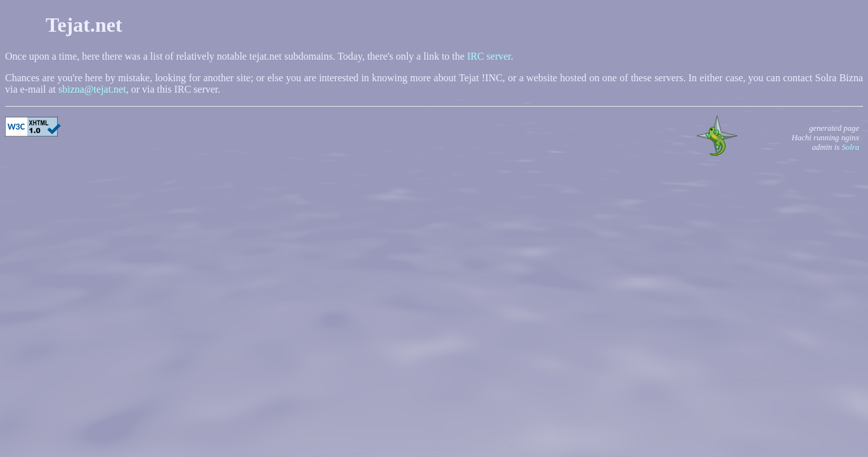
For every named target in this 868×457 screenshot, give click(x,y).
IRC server (489, 56)
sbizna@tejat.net (92, 89)
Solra (850, 147)
